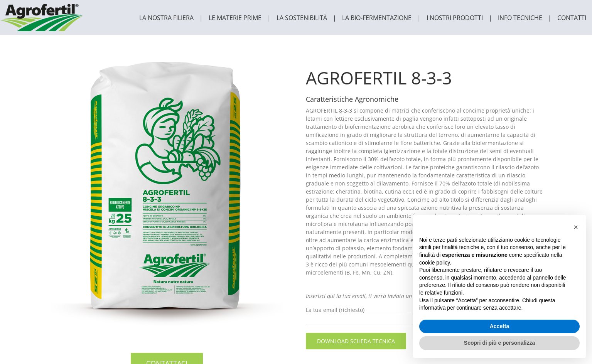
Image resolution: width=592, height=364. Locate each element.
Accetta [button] (500, 326)
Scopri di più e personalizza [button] (499, 343)
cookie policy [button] (434, 263)
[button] (576, 227)
